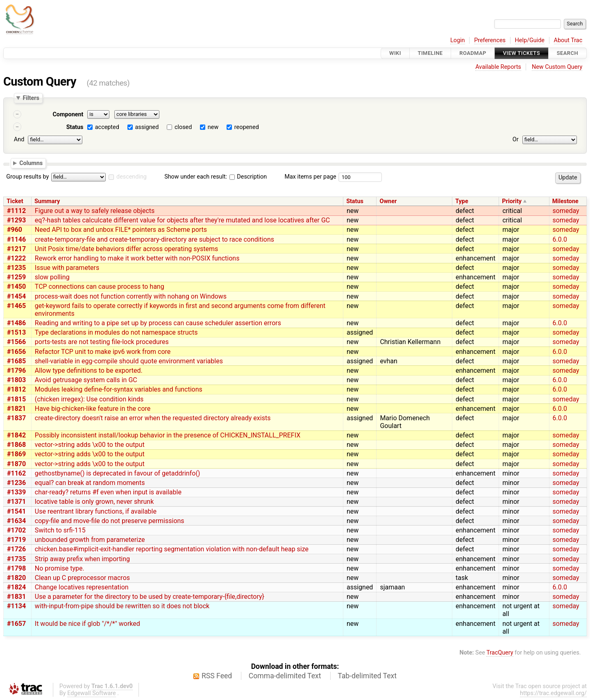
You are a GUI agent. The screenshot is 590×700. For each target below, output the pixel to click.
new (213, 127)
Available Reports (498, 67)
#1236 (16, 483)
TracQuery (500, 653)
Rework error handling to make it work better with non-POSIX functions (137, 258)
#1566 (16, 342)
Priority (512, 201)
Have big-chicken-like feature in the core (93, 409)
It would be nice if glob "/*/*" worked (87, 624)
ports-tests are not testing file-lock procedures (102, 342)
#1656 (16, 352)
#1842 (16, 435)
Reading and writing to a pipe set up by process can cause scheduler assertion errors (158, 323)
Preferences (490, 40)
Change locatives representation (82, 587)
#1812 (16, 389)
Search (567, 53)
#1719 (16, 540)
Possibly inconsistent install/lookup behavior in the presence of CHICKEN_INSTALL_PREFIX (168, 435)
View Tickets (522, 53)
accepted (107, 127)
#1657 (16, 624)
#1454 (16, 296)
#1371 (16, 502)
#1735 (16, 559)
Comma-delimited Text (285, 676)
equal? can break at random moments (90, 483)
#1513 (16, 332)
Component (68, 114)
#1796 (16, 370)
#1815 (16, 399)
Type (462, 201)
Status (75, 127)
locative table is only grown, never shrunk (94, 502)
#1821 (16, 409)
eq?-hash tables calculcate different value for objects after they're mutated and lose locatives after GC (182, 220)
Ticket (15, 201)
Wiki (395, 53)
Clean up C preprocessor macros (82, 578)
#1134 (16, 606)
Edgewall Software (92, 693)
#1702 (16, 530)
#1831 (16, 597)
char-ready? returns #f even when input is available (108, 492)
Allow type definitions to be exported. (89, 370)
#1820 (16, 578)
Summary (47, 201)
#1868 (16, 445)
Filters (31, 98)
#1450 (16, 287)
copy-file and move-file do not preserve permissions (110, 521)
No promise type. (60, 568)
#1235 (16, 268)
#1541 (16, 511)
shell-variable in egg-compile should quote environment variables (129, 361)
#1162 (16, 473)
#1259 (16, 277)
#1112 (16, 211)
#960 (15, 230)
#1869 (16, 454)
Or (516, 139)
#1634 (16, 521)
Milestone (565, 201)
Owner (388, 201)
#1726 (16, 549)
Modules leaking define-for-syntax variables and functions (119, 389)
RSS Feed (217, 676)
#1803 (16, 380)
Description (248, 177)
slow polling (52, 277)
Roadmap (473, 53)
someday (566, 211)
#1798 (16, 568)
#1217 (16, 249)
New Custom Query (557, 67)
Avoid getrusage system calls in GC (86, 380)
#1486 (16, 323)
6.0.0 (560, 239)
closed (183, 127)
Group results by (27, 177)
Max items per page (310, 177)
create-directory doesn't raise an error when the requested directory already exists (153, 418)
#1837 (16, 418)
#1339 (16, 492)
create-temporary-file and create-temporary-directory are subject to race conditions (154, 239)
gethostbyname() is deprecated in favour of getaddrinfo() (118, 473)
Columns (31, 163)
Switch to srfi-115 (60, 530)
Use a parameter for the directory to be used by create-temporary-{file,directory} (150, 597)
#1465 (16, 306)
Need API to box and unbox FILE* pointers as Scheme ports (121, 230)
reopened (247, 127)
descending (132, 177)
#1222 (16, 258)
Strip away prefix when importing (82, 559)
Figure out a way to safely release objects (95, 211)
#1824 (16, 587)
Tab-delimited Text (367, 676)
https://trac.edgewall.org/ (553, 693)
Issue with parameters (67, 268)
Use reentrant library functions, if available (96, 511)
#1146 (16, 239)
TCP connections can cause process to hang (100, 287)
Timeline (430, 53)
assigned (147, 127)
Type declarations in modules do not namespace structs (116, 332)
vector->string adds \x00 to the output (90, 445)
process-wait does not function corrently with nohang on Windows (131, 296)
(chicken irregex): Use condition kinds (89, 399)
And (19, 139)
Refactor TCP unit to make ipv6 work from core (103, 352)
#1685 (16, 361)
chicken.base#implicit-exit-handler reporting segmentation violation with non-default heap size (172, 549)
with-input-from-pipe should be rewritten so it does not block (122, 606)
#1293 (16, 220)
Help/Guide (530, 40)
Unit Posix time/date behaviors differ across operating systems (127, 249)
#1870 (16, 464)
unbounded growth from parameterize (90, 540)
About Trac (568, 40)
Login (458, 40)
